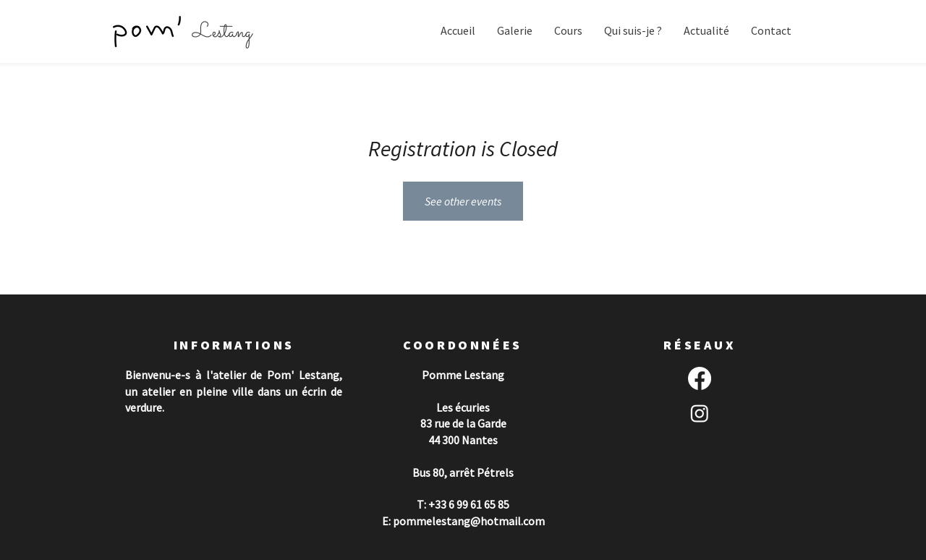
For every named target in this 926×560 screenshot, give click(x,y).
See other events (463, 201)
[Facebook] (700, 378)
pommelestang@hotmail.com (469, 521)
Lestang (222, 33)
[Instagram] (700, 413)
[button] (515, 31)
